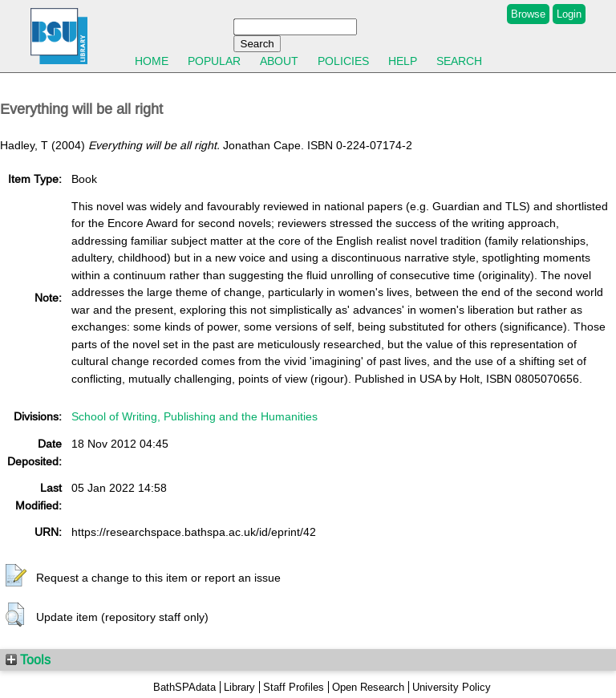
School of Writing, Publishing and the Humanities (195, 416)
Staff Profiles (294, 687)
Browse (528, 14)
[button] (16, 576)
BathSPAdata (184, 687)
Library (239, 687)
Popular (214, 61)
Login (569, 14)
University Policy (452, 687)
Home (152, 61)
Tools (28, 659)
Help (403, 61)
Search (459, 61)
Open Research (368, 687)
